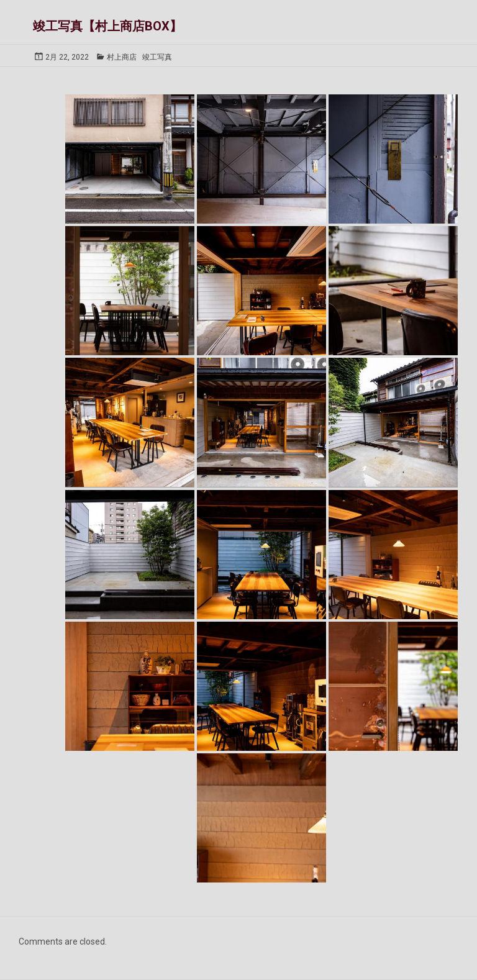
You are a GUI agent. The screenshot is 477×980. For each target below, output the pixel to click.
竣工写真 (157, 57)
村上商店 (122, 57)
